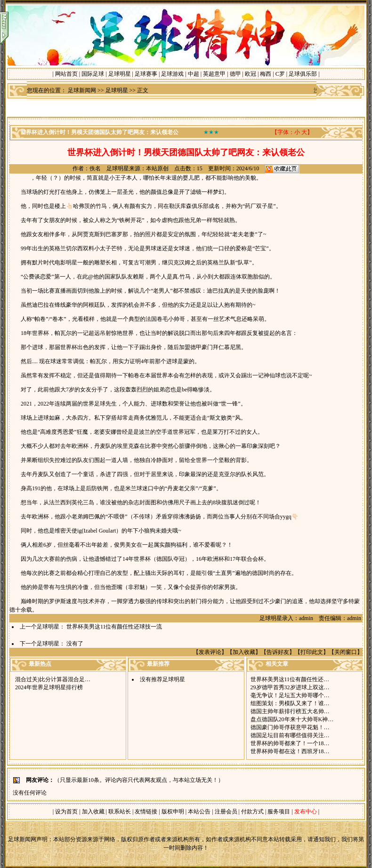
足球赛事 (146, 74)
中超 (194, 74)
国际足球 (93, 74)
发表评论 (210, 652)
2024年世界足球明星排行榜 (49, 687)
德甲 (235, 74)
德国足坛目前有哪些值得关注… (290, 735)
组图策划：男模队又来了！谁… (290, 703)
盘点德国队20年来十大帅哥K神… (292, 719)
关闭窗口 (346, 652)
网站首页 (66, 74)
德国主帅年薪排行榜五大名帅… (290, 711)
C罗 (280, 74)
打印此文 (312, 652)
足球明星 (120, 74)
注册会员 (227, 812)
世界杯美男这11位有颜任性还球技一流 (114, 627)
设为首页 (66, 812)
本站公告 (199, 812)
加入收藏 (244, 652)
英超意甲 (214, 74)
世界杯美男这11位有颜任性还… (290, 679)
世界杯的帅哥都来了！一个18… (290, 743)
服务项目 (278, 812)
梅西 (266, 74)
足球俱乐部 (303, 74)
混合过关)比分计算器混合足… (53, 679)
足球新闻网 (82, 90)
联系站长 (120, 812)
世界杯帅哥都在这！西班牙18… (290, 751)
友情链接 (146, 812)
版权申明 (173, 812)
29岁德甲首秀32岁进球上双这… (290, 687)
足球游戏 (172, 74)
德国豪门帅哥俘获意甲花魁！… (290, 727)
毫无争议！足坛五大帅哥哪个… (290, 695)
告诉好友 (278, 652)
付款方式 (253, 812)
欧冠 (251, 74)
